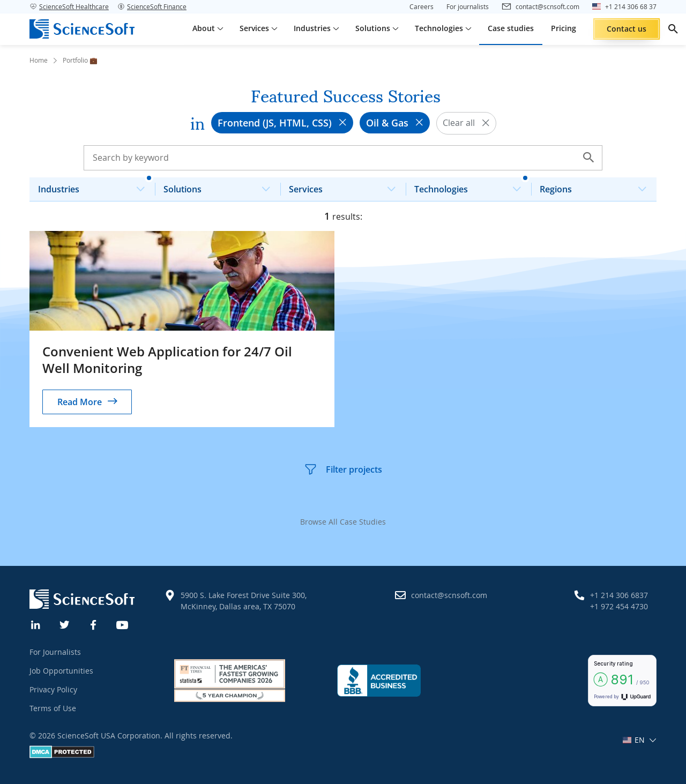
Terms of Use (53, 708)
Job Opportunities (61, 671)
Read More (80, 402)
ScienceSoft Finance (152, 6)
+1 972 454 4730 (619, 606)
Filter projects (343, 469)
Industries (96, 186)
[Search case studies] (343, 158)
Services (346, 186)
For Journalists (55, 652)
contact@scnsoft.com (449, 595)
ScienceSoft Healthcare (69, 6)
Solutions (221, 186)
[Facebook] (94, 624)
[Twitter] (65, 624)
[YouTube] (123, 624)
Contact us (627, 29)
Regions (597, 186)
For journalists (468, 6)
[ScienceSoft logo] (82, 29)
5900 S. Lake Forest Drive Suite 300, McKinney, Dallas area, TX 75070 (244, 601)
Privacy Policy (53, 689)
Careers (422, 6)
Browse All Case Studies (343, 522)
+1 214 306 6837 (619, 595)
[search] (673, 29)
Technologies (472, 186)
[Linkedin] (36, 624)
